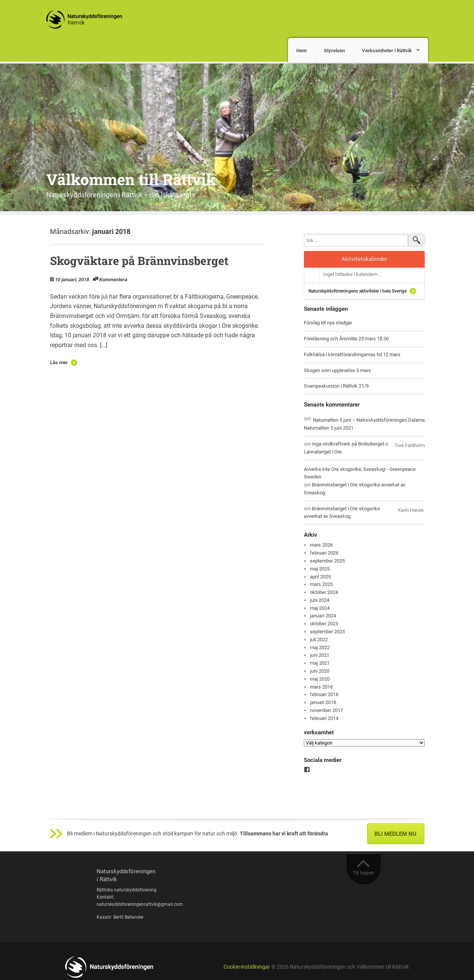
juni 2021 (320, 655)
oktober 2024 (324, 592)
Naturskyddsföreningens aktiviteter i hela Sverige (357, 291)
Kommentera (113, 280)
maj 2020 (320, 679)
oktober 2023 (324, 624)
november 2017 (326, 710)
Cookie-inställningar (247, 967)
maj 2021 (320, 663)
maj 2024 (320, 608)
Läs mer (59, 362)
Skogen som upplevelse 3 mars (337, 370)
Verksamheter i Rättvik (387, 51)
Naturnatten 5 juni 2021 (329, 428)
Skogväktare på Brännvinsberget (139, 261)
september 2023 (327, 632)
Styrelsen (334, 51)
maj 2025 (320, 569)
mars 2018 (321, 687)
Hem (301, 51)
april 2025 (320, 577)
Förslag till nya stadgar (328, 323)
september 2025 (327, 561)
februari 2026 (324, 553)
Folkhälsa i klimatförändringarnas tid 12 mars (352, 354)
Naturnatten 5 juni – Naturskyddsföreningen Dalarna (369, 420)
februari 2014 (324, 718)
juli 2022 (319, 640)
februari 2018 (324, 694)
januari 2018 (323, 702)
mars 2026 (321, 545)
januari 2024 (323, 616)
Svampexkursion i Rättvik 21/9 (336, 386)
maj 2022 (320, 647)
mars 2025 (321, 584)
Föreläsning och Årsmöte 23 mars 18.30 (346, 339)
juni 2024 (320, 600)
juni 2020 (320, 671)
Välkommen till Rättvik (131, 179)
